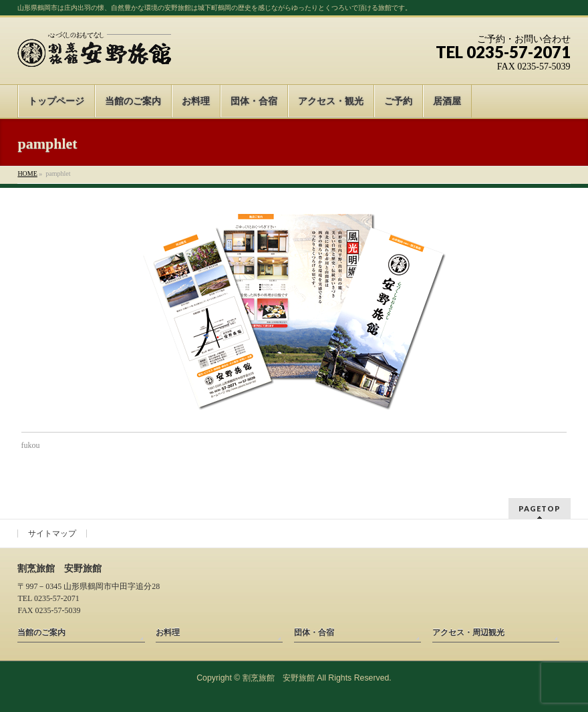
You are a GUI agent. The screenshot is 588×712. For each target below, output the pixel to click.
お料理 (168, 632)
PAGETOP (540, 508)
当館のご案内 (41, 632)
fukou (31, 445)
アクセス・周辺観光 (468, 632)
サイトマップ (52, 533)
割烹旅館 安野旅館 (279, 678)
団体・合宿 (314, 632)
